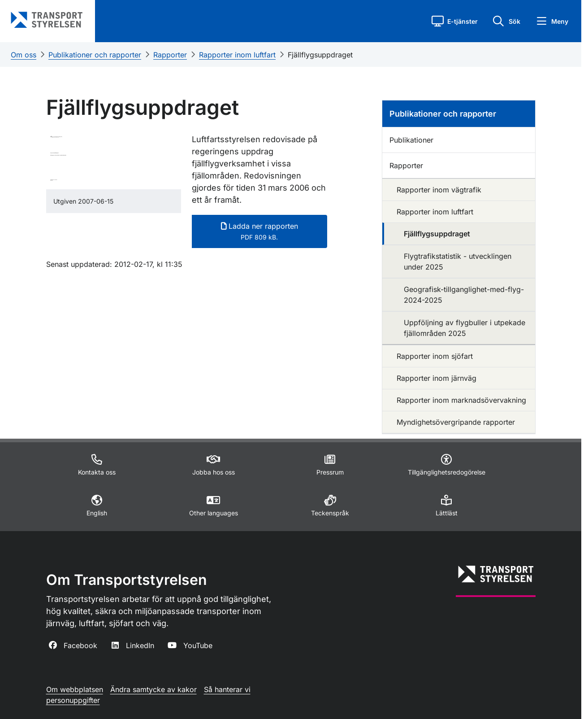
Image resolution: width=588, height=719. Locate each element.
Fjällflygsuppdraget (320, 55)
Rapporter (170, 55)
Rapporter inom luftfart (237, 55)
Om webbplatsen (75, 689)
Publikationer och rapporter (95, 55)
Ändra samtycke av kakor (153, 689)
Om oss (24, 55)
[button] (455, 21)
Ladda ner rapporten (259, 231)
